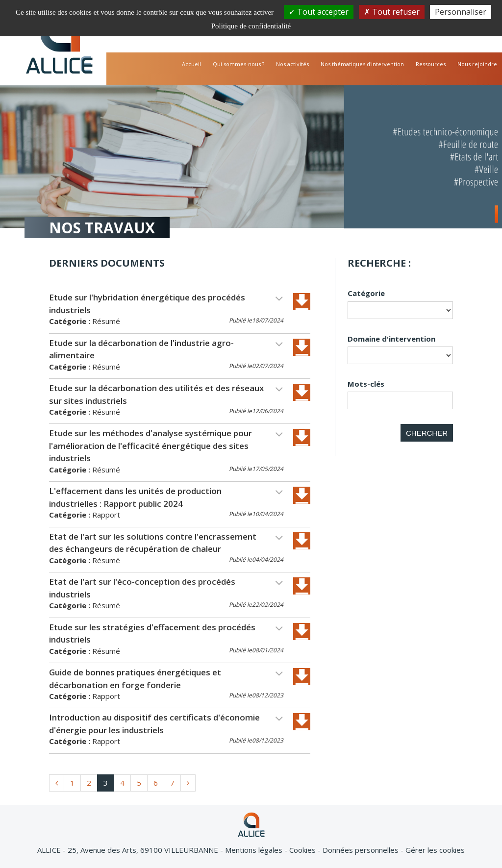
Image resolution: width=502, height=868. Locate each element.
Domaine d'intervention (391, 339)
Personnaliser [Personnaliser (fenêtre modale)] (461, 12)
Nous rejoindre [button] (477, 64)
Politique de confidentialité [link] (251, 26)
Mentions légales (255, 850)
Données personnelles (362, 850)
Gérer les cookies (435, 850)
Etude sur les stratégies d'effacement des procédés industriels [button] (166, 633)
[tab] (180, 311)
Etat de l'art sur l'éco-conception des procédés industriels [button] (166, 588)
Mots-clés (366, 384)
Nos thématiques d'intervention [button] (362, 64)
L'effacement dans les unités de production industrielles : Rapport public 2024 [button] (166, 497)
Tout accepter (319, 12)
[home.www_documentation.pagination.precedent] (57, 783)
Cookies (303, 850)
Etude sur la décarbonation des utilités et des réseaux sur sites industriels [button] (166, 394)
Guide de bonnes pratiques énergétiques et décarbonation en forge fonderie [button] (166, 679)
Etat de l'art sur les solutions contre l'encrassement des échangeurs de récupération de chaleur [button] (166, 543)
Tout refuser (392, 12)
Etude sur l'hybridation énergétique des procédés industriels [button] (166, 304)
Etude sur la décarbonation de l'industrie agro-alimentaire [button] (166, 349)
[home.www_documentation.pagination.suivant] (188, 783)
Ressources (431, 64)
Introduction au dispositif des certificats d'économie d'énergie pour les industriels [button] (166, 724)
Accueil (191, 64)
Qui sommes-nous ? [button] (238, 64)
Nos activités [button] (292, 64)
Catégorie (366, 293)
